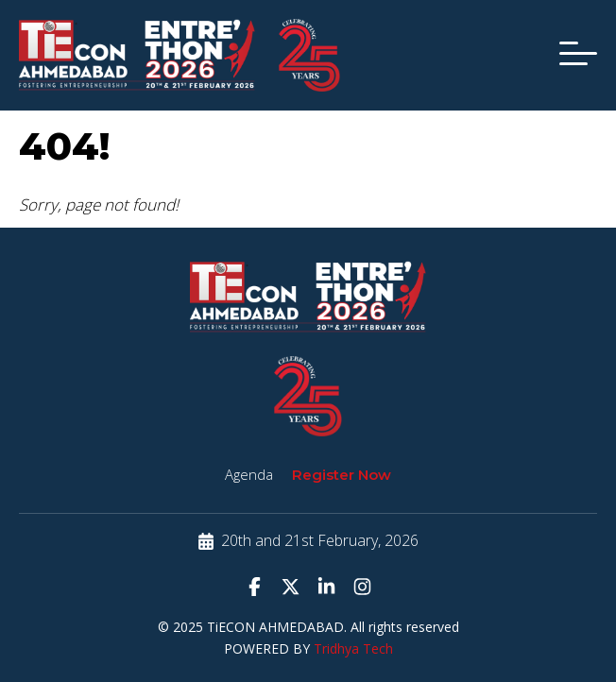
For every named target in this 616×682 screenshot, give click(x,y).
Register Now (342, 475)
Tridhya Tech (353, 648)
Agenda (249, 474)
